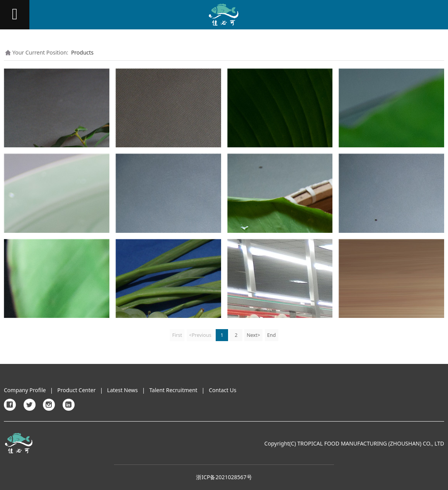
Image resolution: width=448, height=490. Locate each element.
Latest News (123, 390)
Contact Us (222, 390)
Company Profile (25, 390)
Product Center (76, 390)
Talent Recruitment (173, 390)
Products (82, 52)
